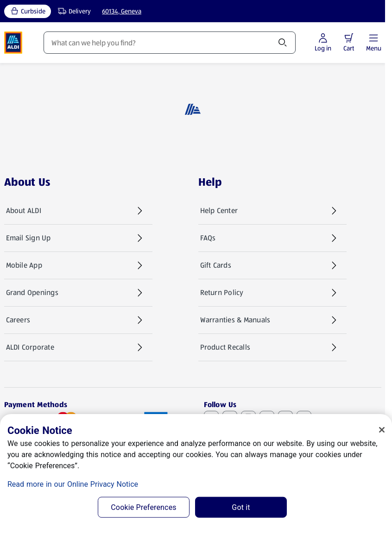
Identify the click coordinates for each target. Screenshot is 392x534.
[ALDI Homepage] (13, 43)
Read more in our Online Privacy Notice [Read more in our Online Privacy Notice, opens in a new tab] (73, 484)
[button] (349, 38)
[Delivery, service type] (72, 11)
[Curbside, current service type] (28, 11)
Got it (241, 507)
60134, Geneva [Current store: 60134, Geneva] (122, 11)
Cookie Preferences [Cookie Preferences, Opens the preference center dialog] (143, 507)
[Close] (382, 430)
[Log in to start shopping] (323, 43)
